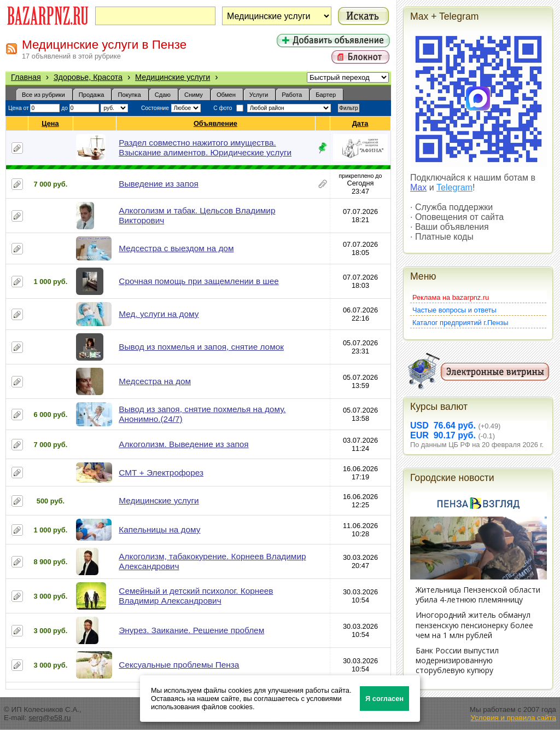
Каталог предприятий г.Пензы (460, 323)
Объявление (216, 123)
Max (418, 187)
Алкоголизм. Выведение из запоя (183, 444)
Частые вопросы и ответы (454, 310)
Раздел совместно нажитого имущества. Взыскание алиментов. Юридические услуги (205, 147)
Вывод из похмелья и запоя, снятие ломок (201, 347)
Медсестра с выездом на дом (176, 248)
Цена (50, 123)
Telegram (454, 187)
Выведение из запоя (159, 184)
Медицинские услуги (173, 77)
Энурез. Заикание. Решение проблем (191, 630)
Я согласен (384, 699)
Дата (361, 123)
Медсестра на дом (155, 381)
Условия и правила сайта (513, 718)
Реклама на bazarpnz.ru (451, 297)
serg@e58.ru (49, 718)
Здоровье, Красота (88, 77)
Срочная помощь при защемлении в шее (199, 281)
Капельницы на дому (159, 529)
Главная (26, 77)
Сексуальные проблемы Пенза (179, 665)
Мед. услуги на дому (159, 314)
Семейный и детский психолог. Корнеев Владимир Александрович (196, 596)
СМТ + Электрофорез (161, 473)
